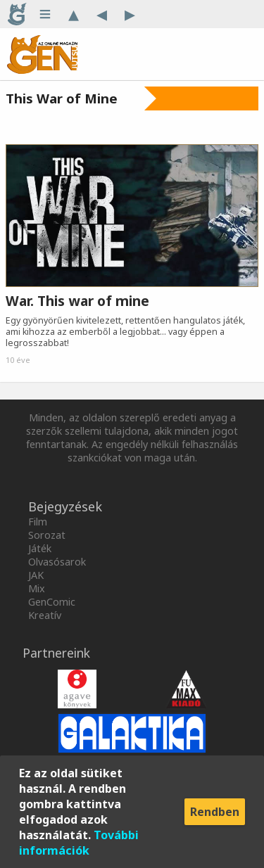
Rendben (215, 812)
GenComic (52, 602)
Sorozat (47, 535)
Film (38, 522)
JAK (36, 575)
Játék (40, 548)
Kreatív (45, 615)
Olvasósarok (57, 562)
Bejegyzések (65, 506)
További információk (79, 843)
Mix (37, 588)
